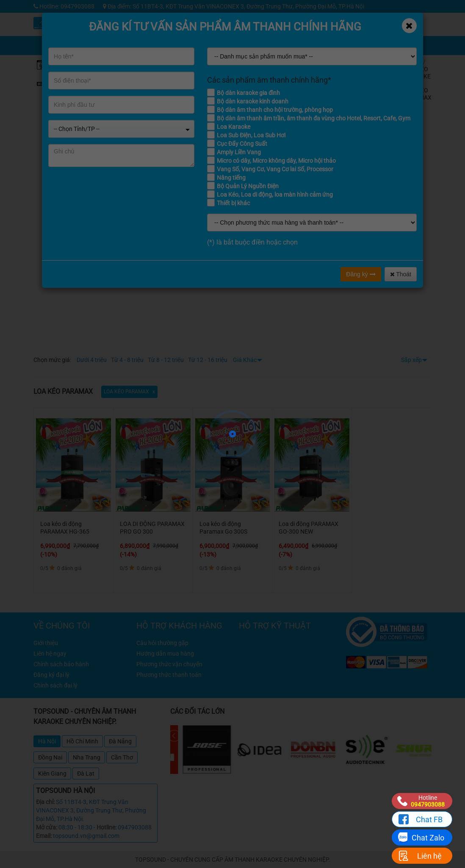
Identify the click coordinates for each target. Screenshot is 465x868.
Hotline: (107, 827)
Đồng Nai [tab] (50, 757)
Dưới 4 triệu (92, 360)
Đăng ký (361, 274)
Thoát (401, 274)
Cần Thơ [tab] (122, 757)
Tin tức (353, 21)
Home (412, 62)
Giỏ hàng (323, 40)
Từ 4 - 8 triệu (127, 360)
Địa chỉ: (45, 802)
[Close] (409, 26)
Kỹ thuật (321, 21)
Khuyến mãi (289, 21)
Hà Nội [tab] (47, 741)
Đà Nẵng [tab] (120, 741)
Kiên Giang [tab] (52, 773)
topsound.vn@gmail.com (86, 836)
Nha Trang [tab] (87, 757)
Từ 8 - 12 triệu (166, 360)
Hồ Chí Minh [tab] (82, 741)
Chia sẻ (289, 40)
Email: (44, 836)
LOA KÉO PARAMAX (418, 94)
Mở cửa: (47, 827)
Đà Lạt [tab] (86, 773)
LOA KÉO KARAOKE (417, 73)
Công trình (384, 21)
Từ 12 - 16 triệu (208, 360)
